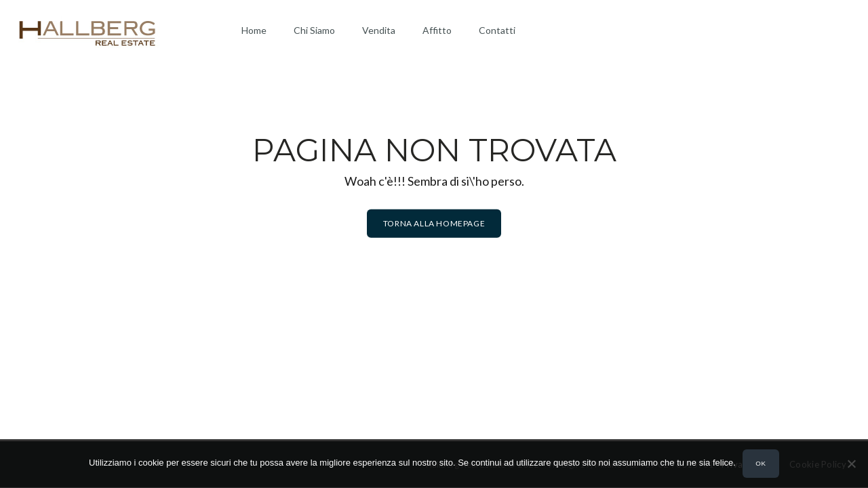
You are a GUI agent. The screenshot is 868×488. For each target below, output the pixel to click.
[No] (851, 464)
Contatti (497, 30)
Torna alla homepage (434, 223)
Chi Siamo (314, 30)
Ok (761, 463)
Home (254, 30)
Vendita (379, 30)
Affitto (437, 30)
